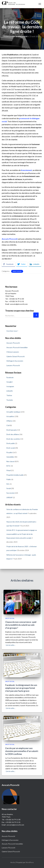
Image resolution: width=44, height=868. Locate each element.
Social (9, 488)
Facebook (10, 377)
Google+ (10, 382)
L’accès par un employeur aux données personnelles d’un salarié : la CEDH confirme (22, 751)
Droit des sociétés (13, 439)
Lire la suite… (11, 645)
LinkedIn (10, 391)
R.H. (8, 484)
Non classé (10, 461)
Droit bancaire (12, 430)
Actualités (10, 416)
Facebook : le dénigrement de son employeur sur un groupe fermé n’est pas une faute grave (21, 688)
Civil (8, 425)
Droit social (17, 271)
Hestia (13, 862)
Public (9, 479)
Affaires (9, 421)
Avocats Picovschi (13, 343)
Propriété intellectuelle (15, 475)
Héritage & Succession (15, 361)
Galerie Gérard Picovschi (15, 356)
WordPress (30, 862)
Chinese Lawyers (13, 352)
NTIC (9, 466)
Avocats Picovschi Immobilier (17, 347)
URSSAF (10, 497)
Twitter (9, 395)
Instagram (10, 386)
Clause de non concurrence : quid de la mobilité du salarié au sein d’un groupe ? (21, 625)
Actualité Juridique (13, 412)
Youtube (10, 400)
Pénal (9, 470)
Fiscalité (9, 452)
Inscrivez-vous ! (12, 331)
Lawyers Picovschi (13, 365)
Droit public (11, 443)
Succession (11, 493)
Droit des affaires (13, 434)
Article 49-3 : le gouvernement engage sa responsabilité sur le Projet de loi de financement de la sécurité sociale (22, 534)
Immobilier (10, 457)
